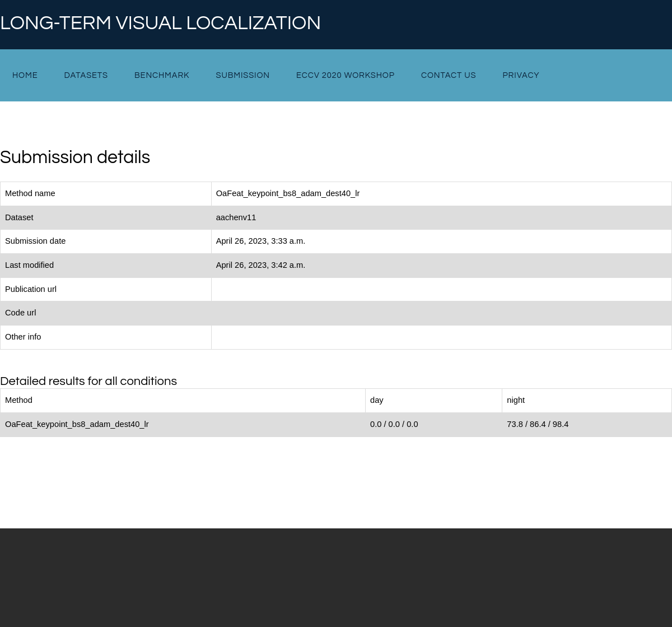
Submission (242, 75)
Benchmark (162, 75)
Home (25, 75)
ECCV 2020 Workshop (346, 75)
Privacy (521, 75)
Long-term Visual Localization (160, 24)
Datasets (86, 75)
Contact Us (449, 75)
